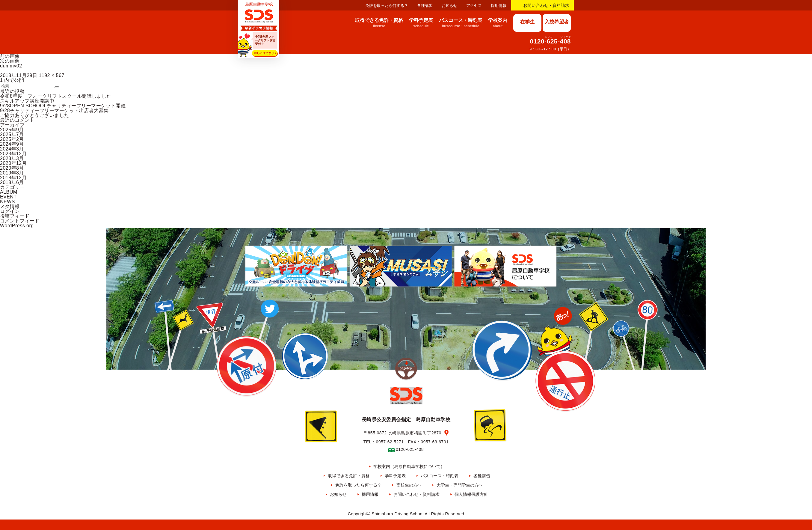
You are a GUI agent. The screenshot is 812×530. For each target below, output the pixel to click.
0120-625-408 (550, 41)
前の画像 (10, 56)
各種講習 (425, 6)
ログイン (10, 211)
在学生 (527, 22)
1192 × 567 (51, 75)
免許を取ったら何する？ (387, 6)
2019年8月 (12, 173)
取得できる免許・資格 (349, 476)
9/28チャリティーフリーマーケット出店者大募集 (54, 110)
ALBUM (9, 192)
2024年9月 (12, 144)
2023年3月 (12, 158)
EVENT (8, 197)
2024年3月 (12, 149)
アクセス (474, 6)
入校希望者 (557, 22)
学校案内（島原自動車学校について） (409, 466)
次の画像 (10, 61)
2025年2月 (12, 139)
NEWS (7, 202)
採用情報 (499, 6)
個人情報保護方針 (471, 494)
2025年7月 (12, 134)
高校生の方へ (409, 485)
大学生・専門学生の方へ (460, 485)
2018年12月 (13, 178)
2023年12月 (13, 154)
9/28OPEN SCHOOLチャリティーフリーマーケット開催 (63, 106)
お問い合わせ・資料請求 (546, 5)
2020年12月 (13, 163)
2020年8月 (12, 168)
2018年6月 (12, 182)
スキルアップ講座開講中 (27, 101)
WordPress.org (17, 226)
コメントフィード (20, 221)
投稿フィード (15, 216)
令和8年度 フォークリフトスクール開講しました (56, 96)
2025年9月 (12, 130)
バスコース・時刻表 (440, 476)
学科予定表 (395, 476)
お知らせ (449, 6)
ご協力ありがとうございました (35, 115)
